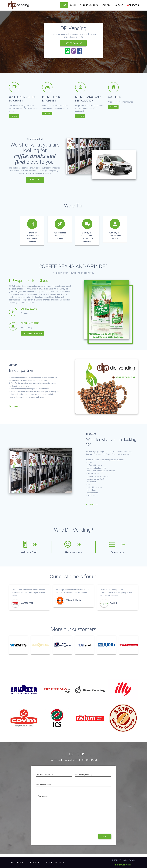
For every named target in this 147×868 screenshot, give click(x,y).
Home (64, 5)
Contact (119, 5)
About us (106, 5)
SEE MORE (15, 119)
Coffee (73, 5)
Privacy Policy (18, 863)
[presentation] (53, 831)
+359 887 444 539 (73, 46)
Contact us (15, 409)
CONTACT (35, 182)
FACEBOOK (60, 863)
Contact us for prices (32, 336)
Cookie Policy (34, 863)
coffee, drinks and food (35, 161)
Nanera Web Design (123, 865)
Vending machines (89, 5)
